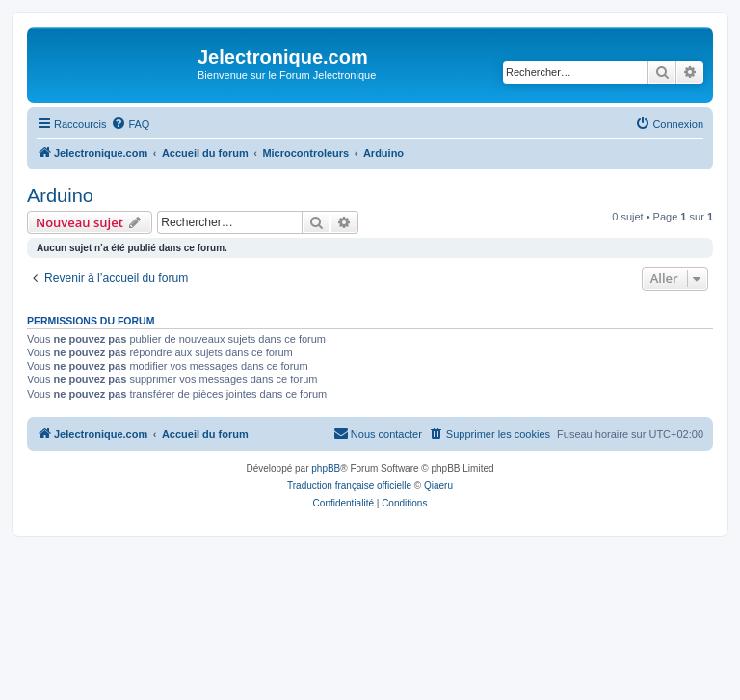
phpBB (326, 468)
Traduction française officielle (349, 486)
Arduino (60, 195)
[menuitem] (130, 124)
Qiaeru (438, 486)
